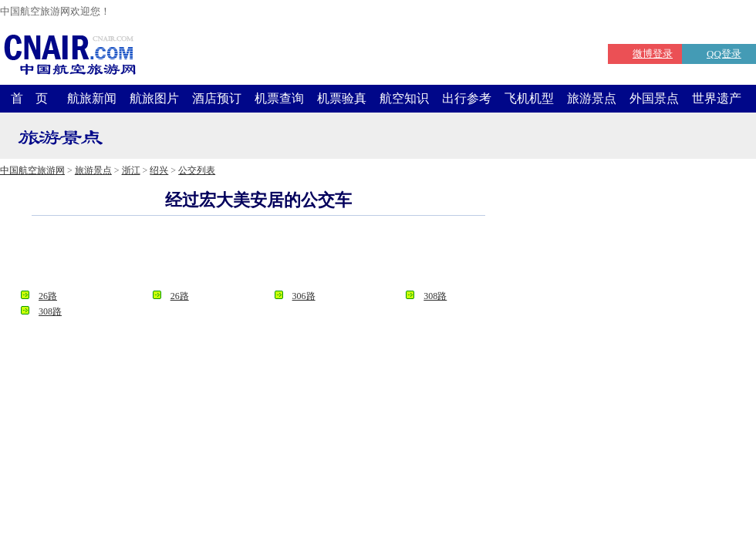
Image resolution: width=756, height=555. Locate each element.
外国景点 (654, 98)
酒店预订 (217, 98)
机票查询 (279, 98)
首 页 (29, 98)
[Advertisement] (258, 257)
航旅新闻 (92, 98)
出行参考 (467, 98)
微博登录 (653, 54)
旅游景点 (592, 98)
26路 (48, 296)
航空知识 (404, 98)
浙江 (131, 170)
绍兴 (159, 170)
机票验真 (342, 98)
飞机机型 (529, 98)
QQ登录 (724, 54)
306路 (304, 296)
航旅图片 (154, 98)
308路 (435, 296)
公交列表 (197, 170)
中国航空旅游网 (32, 170)
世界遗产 (717, 98)
